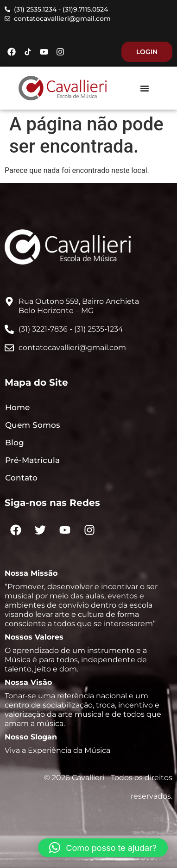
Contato (21, 478)
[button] (103, 848)
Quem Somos (33, 425)
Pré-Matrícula (32, 460)
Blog (15, 443)
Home (17, 407)
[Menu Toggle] (145, 88)
